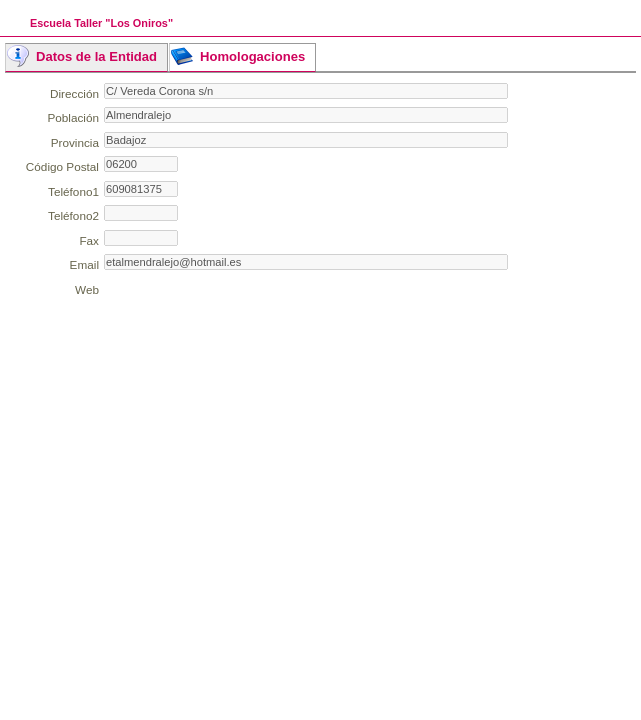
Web (87, 289)
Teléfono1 (73, 191)
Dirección (74, 93)
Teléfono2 (73, 215)
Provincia (75, 142)
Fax (89, 240)
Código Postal (62, 166)
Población (73, 117)
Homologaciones (252, 56)
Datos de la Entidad (96, 56)
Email (84, 264)
